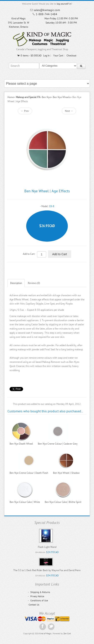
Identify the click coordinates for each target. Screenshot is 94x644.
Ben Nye (46, 97)
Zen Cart (67, 634)
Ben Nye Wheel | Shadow (66, 473)
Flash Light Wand (47, 547)
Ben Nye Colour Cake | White (25, 502)
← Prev (25, 111)
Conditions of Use (38, 601)
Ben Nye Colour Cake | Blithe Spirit (63, 502)
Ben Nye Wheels (62, 97)
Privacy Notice (36, 596)
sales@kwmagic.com (47, 10)
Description (16, 283)
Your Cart (58, 56)
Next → (69, 111)
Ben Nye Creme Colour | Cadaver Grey (58, 444)
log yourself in (64, 4)
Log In (46, 56)
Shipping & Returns (39, 592)
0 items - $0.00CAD (29, 56)
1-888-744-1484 (46, 14)
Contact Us (34, 605)
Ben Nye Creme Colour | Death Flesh (29, 473)
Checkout (71, 56)
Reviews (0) (34, 283)
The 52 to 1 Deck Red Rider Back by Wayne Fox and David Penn (47, 570)
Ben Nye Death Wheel (21, 444)
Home (11, 97)
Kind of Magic (45, 634)
